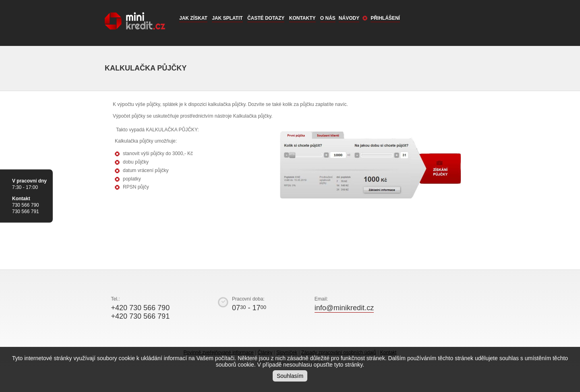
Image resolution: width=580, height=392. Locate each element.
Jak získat (193, 18)
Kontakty (302, 18)
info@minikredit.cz (344, 308)
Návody (349, 18)
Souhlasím (290, 376)
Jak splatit (227, 18)
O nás (328, 18)
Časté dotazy (266, 18)
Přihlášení (385, 18)
